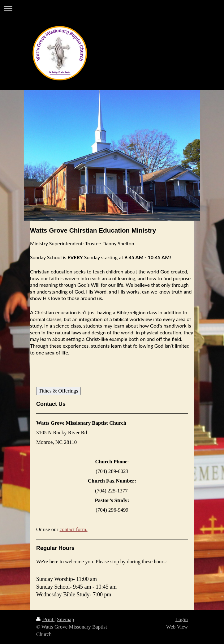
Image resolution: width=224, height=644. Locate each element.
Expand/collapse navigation (112, 8)
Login (182, 619)
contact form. (74, 529)
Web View (177, 627)
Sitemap (65, 619)
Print (45, 619)
